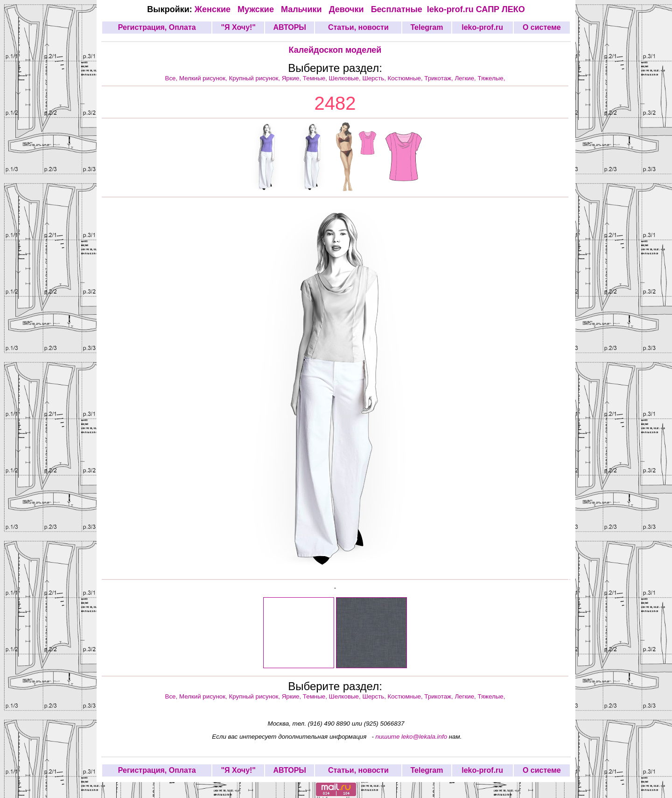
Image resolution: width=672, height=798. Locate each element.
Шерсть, (375, 78)
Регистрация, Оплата (157, 27)
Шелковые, (346, 78)
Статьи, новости (358, 27)
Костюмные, (406, 78)
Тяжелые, (492, 78)
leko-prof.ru (450, 9)
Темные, (316, 78)
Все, (172, 78)
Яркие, (292, 78)
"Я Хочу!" (238, 27)
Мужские (257, 9)
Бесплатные (399, 9)
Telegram (427, 27)
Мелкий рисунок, (204, 78)
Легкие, (466, 78)
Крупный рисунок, (255, 78)
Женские (215, 9)
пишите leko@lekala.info (412, 737)
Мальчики (303, 9)
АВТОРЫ (290, 27)
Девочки (348, 9)
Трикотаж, (439, 78)
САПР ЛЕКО (500, 9)
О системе (542, 27)
